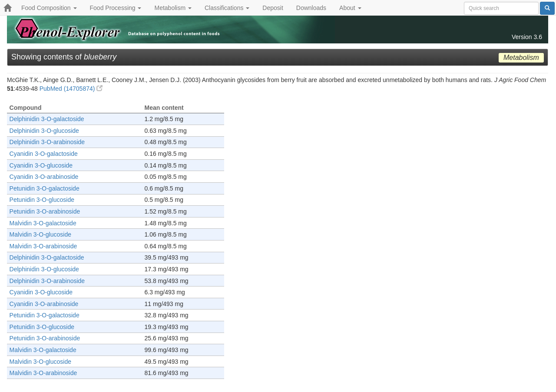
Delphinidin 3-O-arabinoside (47, 142)
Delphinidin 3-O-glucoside (44, 131)
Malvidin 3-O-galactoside (43, 223)
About (350, 8)
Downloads (311, 8)
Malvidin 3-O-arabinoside (43, 246)
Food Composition (49, 8)
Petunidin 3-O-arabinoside (45, 211)
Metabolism (173, 8)
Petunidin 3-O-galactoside (45, 188)
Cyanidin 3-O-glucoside (41, 165)
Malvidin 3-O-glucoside (40, 234)
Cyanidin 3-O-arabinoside (44, 177)
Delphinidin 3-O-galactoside (47, 119)
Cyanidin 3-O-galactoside (44, 154)
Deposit (273, 8)
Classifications (227, 8)
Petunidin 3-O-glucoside (42, 200)
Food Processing (116, 8)
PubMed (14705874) (71, 89)
